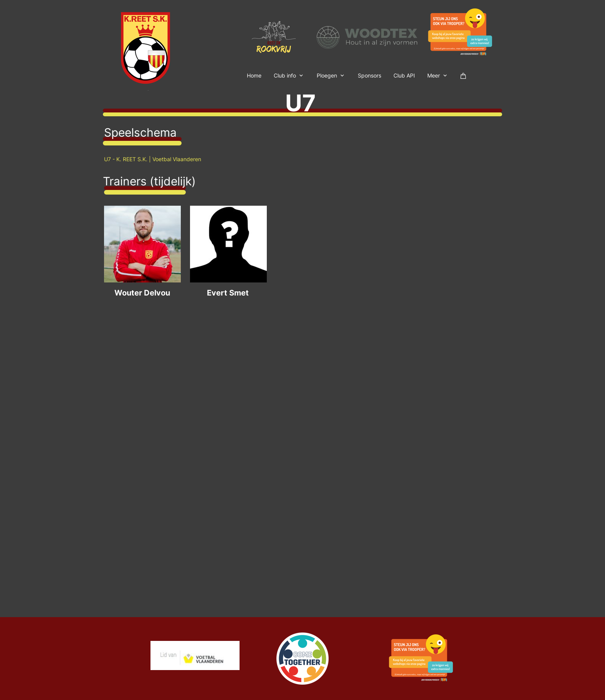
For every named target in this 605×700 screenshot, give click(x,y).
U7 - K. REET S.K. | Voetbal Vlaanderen (153, 159)
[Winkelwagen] (463, 75)
